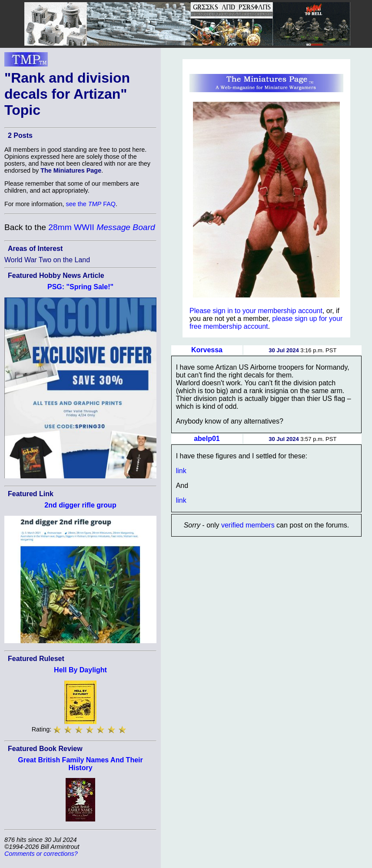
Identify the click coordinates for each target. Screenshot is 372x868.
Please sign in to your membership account (256, 311)
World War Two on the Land (47, 260)
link (181, 471)
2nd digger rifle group (80, 505)
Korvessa (207, 350)
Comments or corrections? (41, 854)
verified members (248, 525)
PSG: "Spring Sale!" (80, 287)
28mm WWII (101, 227)
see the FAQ (91, 204)
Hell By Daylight (80, 670)
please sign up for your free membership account (266, 322)
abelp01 (207, 439)
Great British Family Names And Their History (80, 764)
